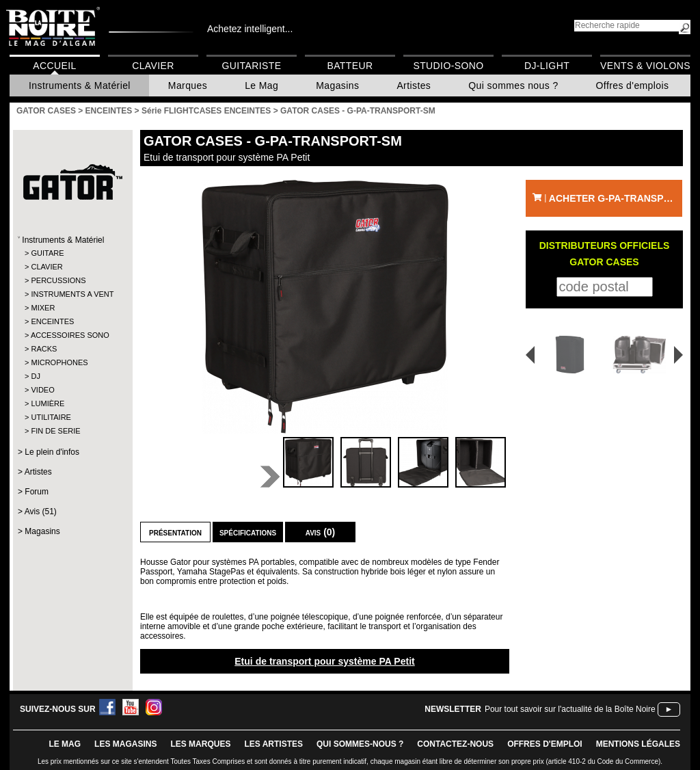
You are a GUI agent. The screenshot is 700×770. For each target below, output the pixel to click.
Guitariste (252, 66)
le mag (65, 744)
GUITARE (47, 253)
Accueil (54, 66)
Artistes (414, 85)
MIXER (43, 308)
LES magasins (125, 744)
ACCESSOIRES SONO (70, 335)
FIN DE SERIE (55, 431)
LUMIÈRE (48, 403)
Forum (37, 492)
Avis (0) (321, 532)
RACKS (44, 349)
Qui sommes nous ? (513, 85)
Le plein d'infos (52, 452)
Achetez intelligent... (250, 29)
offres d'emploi (545, 744)
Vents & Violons (645, 66)
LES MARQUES (200, 744)
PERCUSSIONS (58, 280)
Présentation (175, 532)
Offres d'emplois (633, 85)
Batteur (350, 66)
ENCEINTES (52, 321)
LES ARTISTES (273, 744)
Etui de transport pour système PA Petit (325, 661)
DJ (35, 376)
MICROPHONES (59, 362)
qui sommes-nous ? (360, 744)
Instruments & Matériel (80, 85)
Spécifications (248, 532)
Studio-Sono (448, 66)
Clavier (153, 66)
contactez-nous (455, 744)
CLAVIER (46, 267)
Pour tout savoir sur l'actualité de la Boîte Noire (570, 709)
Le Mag (261, 85)
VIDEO (42, 390)
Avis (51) (41, 512)
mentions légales (638, 744)
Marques (188, 85)
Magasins (337, 85)
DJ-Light (547, 66)
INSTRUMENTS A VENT (72, 294)
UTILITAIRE (51, 417)
